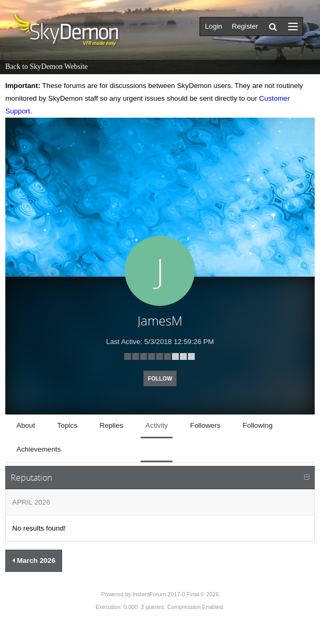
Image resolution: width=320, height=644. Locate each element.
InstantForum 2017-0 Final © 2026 (176, 594)
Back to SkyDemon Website (46, 67)
